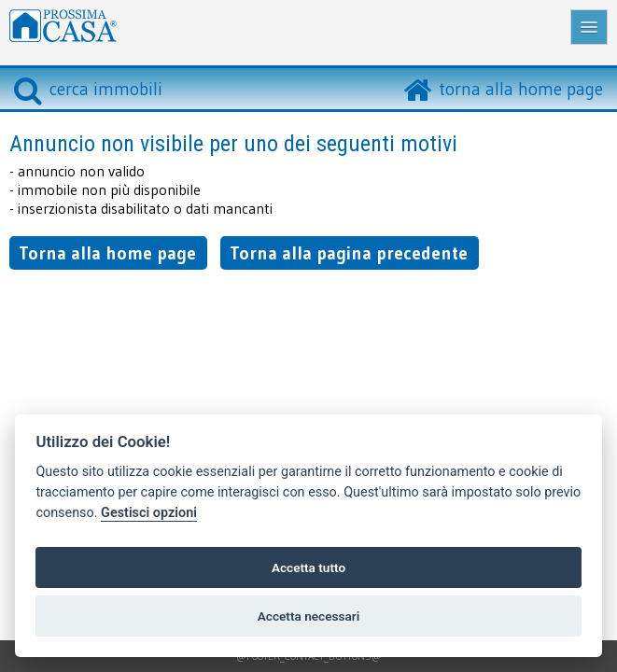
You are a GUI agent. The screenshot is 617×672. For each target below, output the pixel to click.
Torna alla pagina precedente (349, 253)
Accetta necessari (308, 616)
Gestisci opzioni (149, 513)
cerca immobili (88, 89)
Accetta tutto (308, 567)
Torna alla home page (107, 253)
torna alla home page (521, 89)
